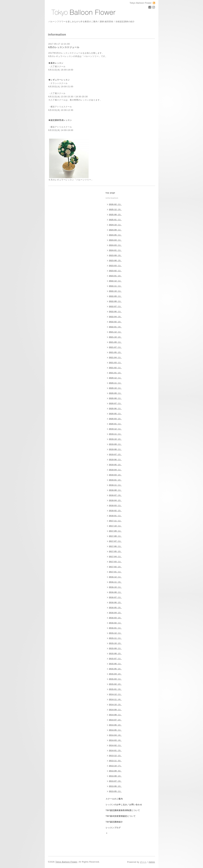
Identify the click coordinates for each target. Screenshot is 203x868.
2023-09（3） (115, 255)
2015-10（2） (115, 643)
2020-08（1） (115, 398)
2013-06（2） (115, 786)
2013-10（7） (115, 766)
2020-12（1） (115, 378)
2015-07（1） (115, 659)
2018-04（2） (115, 500)
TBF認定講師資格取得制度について (123, 810)
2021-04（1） (115, 357)
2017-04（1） (115, 556)
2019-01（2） (115, 480)
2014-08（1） (115, 715)
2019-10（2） (115, 439)
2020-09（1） (115, 393)
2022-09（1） (115, 296)
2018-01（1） (115, 516)
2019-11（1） (115, 434)
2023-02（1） (115, 271)
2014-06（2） (115, 725)
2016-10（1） (115, 587)
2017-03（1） (115, 562)
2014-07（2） (115, 720)
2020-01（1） (115, 424)
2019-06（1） (115, 460)
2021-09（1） (115, 342)
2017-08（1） (115, 536)
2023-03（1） (115, 266)
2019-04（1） (115, 470)
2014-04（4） (115, 735)
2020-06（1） (115, 408)
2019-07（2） (115, 454)
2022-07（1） (115, 306)
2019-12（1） (115, 429)
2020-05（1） (115, 414)
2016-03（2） (115, 618)
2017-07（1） (115, 541)
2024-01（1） (115, 250)
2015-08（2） (115, 653)
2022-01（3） (115, 327)
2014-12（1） (115, 694)
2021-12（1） (115, 332)
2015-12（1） (115, 633)
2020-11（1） (115, 383)
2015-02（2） (115, 684)
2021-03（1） (115, 363)
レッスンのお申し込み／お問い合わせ (124, 805)
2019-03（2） (115, 475)
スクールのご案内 (114, 799)
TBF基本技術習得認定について (121, 816)
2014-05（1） (115, 730)
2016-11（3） (115, 582)
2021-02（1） (115, 368)
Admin (152, 862)
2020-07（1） (115, 403)
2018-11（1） (115, 485)
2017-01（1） (115, 572)
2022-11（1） (115, 286)
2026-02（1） (115, 204)
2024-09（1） (115, 230)
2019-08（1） (115, 449)
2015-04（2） (115, 674)
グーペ (143, 862)
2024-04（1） (115, 240)
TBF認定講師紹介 (114, 822)
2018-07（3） (115, 495)
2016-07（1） (115, 597)
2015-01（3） (115, 689)
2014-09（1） (115, 710)
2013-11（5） (115, 761)
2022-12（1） (115, 281)
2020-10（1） (115, 388)
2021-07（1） (115, 347)
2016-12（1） (115, 577)
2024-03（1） (115, 245)
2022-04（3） (115, 317)
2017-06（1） (115, 546)
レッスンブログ (113, 828)
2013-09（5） (115, 771)
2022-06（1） (115, 312)
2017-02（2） (115, 567)
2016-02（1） (115, 623)
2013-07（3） (115, 781)
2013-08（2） (115, 776)
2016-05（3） (115, 608)
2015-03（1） (115, 679)
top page (110, 193)
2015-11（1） (115, 638)
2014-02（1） (115, 745)
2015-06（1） (115, 664)
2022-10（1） (115, 291)
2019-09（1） (115, 444)
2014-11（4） (115, 699)
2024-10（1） (115, 225)
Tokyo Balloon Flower (66, 862)
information (112, 198)
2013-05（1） (115, 791)
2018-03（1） (115, 505)
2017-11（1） (115, 521)
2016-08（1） (115, 592)
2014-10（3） (115, 705)
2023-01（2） (115, 276)
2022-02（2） (115, 322)
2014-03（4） (115, 740)
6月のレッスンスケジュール (64, 47)
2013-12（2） (115, 756)
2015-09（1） (115, 648)
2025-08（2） (115, 215)
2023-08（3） (115, 260)
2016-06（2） (115, 602)
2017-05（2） (115, 551)
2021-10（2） (115, 337)
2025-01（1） (115, 220)
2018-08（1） (115, 490)
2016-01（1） (115, 628)
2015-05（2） (115, 669)
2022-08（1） (115, 301)
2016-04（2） (115, 613)
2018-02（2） (115, 511)
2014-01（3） (115, 750)
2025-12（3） (115, 209)
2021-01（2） (115, 373)
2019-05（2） (115, 465)
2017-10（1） (115, 526)
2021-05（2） (115, 352)
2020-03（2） (115, 419)
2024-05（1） (115, 235)
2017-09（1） (115, 531)
